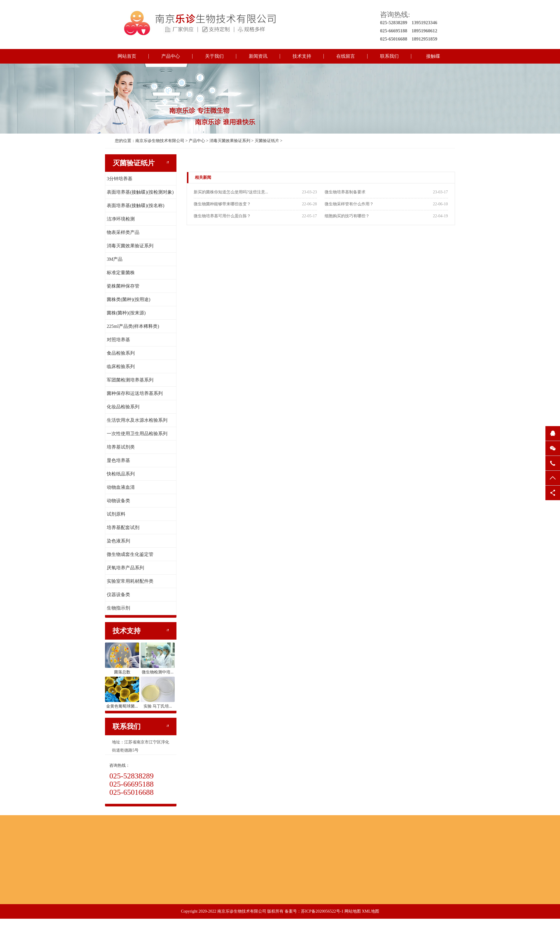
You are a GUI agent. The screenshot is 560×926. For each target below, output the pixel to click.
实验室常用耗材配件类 (130, 581)
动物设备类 (118, 501)
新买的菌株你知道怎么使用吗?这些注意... (231, 192)
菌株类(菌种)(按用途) (128, 299)
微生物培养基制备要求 (345, 192)
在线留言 (346, 56)
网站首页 (127, 56)
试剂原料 (116, 514)
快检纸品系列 (121, 474)
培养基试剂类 (121, 447)
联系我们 (389, 56)
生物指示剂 (118, 608)
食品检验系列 (121, 353)
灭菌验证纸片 (267, 141)
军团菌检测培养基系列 (130, 380)
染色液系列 (118, 541)
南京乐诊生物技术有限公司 (160, 141)
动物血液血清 (121, 487)
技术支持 (302, 56)
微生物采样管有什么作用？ (349, 204)
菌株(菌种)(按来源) (126, 313)
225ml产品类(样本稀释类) (133, 326)
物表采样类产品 (123, 232)
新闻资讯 (258, 56)
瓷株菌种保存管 (123, 286)
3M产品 (115, 259)
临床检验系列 (121, 366)
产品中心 (171, 56)
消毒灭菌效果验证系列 (230, 141)
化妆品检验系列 (123, 407)
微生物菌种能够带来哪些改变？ (222, 204)
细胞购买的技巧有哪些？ (347, 216)
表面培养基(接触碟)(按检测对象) (140, 192)
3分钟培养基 (120, 179)
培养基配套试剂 (123, 527)
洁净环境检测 (121, 219)
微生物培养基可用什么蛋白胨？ (222, 216)
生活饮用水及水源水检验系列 (137, 420)
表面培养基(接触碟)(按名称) (135, 205)
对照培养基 (118, 340)
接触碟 (433, 56)
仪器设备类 (118, 595)
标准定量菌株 (121, 273)
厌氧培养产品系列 (125, 568)
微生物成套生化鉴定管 (130, 554)
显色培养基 (118, 460)
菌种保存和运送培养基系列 (135, 393)
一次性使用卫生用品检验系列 (137, 434)
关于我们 (214, 56)
